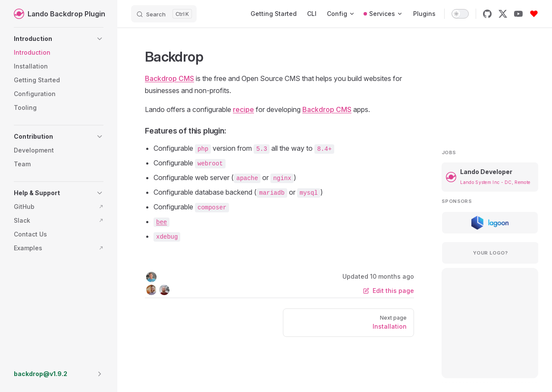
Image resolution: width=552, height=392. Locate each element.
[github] (487, 14)
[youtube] (518, 14)
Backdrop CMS (169, 78)
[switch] (460, 14)
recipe (243, 109)
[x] (503, 14)
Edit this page (389, 291)
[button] (59, 39)
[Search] (164, 14)
